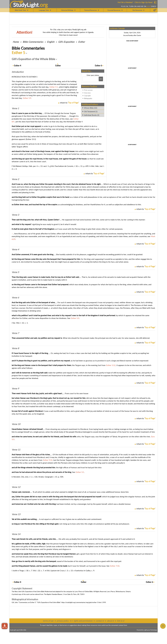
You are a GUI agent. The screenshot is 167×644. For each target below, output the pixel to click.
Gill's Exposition (66, 42)
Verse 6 (15, 298)
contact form (123, 625)
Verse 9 (15, 389)
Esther (82, 42)
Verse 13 (16, 514)
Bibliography (88, 98)
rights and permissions (83, 621)
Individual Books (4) (92, 115)
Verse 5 (15, 272)
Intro (18, 72)
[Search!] (101, 79)
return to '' (69, 103)
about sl (110, 621)
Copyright (87, 96)
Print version (88, 90)
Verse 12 (16, 487)
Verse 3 (15, 215)
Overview (87, 93)
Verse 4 (15, 249)
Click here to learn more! (68, 35)
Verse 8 (15, 348)
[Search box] (90, 79)
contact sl (100, 621)
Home (16, 42)
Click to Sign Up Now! (144, 2)
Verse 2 (15, 179)
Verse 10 (16, 424)
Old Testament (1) (91, 112)
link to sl (121, 621)
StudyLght (26, 5)
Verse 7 (15, 333)
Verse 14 (16, 534)
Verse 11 (16, 450)
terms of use (48, 621)
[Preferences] (155, 10)
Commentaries (33, 42)
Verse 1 (15, 108)
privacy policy (63, 621)
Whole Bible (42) (91, 108)
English (51, 42)
